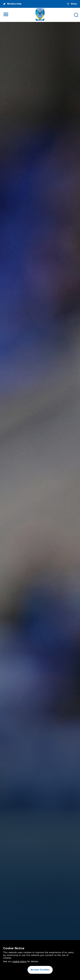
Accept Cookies (40, 970)
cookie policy (19, 961)
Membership (12, 4)
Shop (72, 4)
